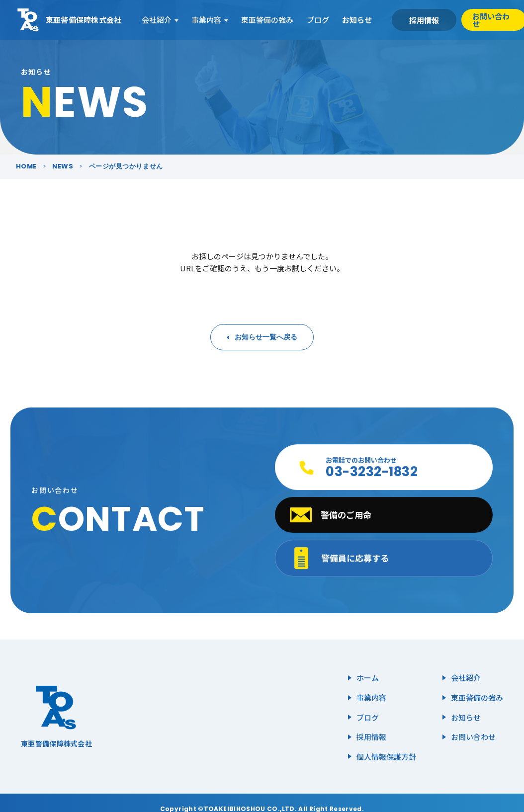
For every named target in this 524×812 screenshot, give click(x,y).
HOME (26, 166)
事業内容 (206, 20)
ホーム (368, 678)
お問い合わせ (473, 737)
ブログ (318, 20)
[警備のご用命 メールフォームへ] (384, 516)
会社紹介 (157, 20)
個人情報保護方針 (386, 757)
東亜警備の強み (267, 20)
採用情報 (424, 20)
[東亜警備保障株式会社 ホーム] (69, 20)
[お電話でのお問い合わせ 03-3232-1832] (384, 468)
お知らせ (357, 20)
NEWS (63, 166)
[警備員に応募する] (384, 559)
